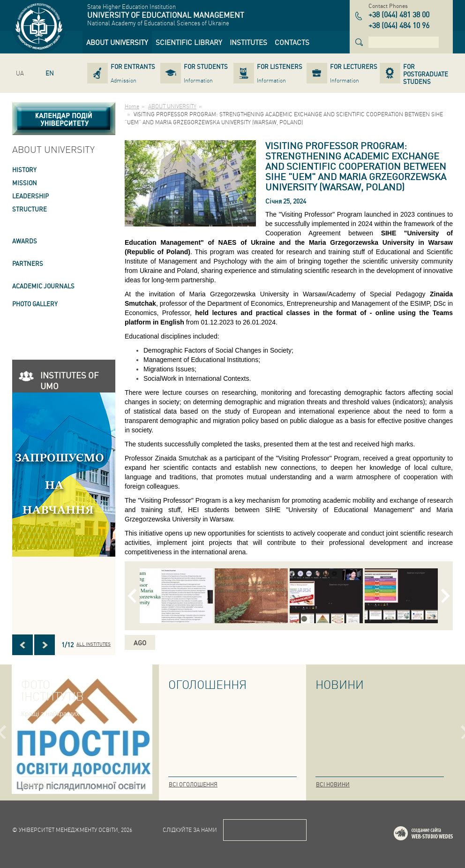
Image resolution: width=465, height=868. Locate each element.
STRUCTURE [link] (30, 209)
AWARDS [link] (25, 241)
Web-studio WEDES (435, 835)
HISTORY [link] (24, 170)
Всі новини (333, 784)
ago (140, 642)
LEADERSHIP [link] (30, 196)
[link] (117, 42)
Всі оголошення (193, 784)
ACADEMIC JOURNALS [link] (43, 286)
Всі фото (34, 784)
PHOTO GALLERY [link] (35, 304)
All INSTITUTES (94, 644)
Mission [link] (25, 183)
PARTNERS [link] (28, 263)
